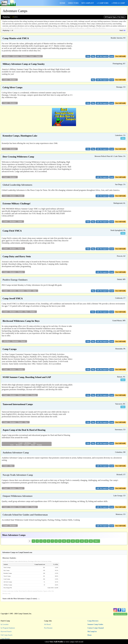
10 (64, 541)
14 (82, 541)
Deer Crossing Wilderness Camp (18, 157)
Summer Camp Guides (95, 624)
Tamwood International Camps (18, 404)
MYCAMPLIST (88, 3)
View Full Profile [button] (120, 56)
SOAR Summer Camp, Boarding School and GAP (27, 377)
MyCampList (92, 632)
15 (86, 541)
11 (68, 541)
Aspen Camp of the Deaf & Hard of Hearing (24, 430)
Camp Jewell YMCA (13, 298)
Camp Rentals (5, 639)
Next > (97, 541)
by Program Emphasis (8, 628)
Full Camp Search (6, 635)
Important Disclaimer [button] (121, 614)
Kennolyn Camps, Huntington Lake (20, 136)
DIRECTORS (73, 3)
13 (77, 541)
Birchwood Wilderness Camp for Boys (21, 321)
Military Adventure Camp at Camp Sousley (24, 64)
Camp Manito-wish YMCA (16, 38)
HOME (63, 3)
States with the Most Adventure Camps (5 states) (21, 599)
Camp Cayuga (10, 349)
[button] (88, 56)
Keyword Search (6, 632)
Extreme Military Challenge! (17, 204)
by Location (5, 624)
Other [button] (123, 138)
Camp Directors (93, 621)
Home (90, 635)
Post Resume (48, 628)
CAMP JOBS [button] (103, 3)
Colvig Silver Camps (13, 87)
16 (91, 541)
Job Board (47, 624)
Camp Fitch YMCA (12, 231)
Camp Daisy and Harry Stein (17, 256)
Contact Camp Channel (96, 628)
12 (73, 541)
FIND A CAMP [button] (118, 3)
